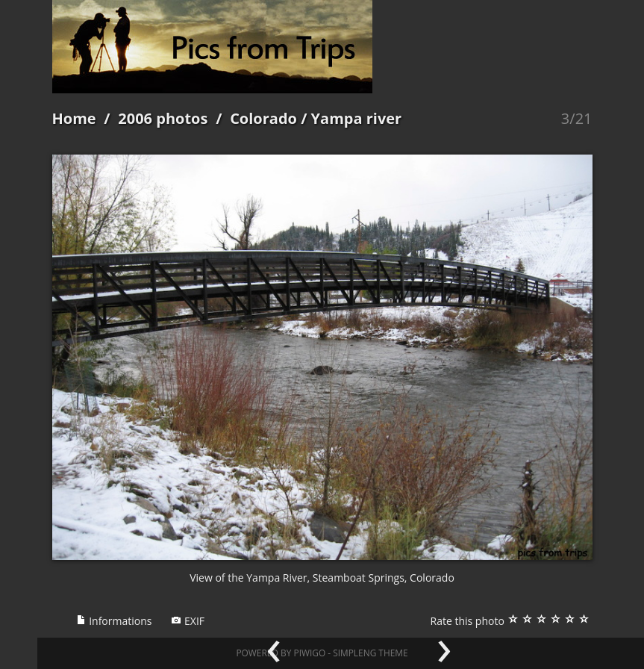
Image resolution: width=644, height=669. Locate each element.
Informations (114, 621)
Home (74, 118)
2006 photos (163, 118)
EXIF (188, 621)
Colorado (263, 118)
